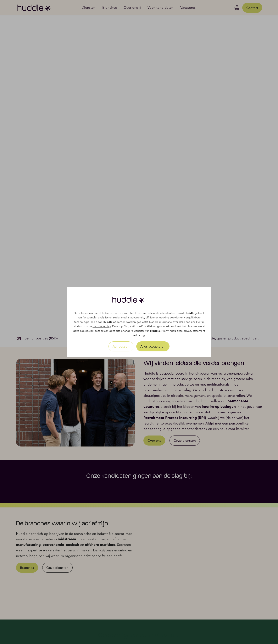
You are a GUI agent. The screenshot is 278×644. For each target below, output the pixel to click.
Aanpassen (121, 346)
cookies (175, 318)
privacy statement (194, 331)
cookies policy (102, 326)
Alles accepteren (153, 346)
